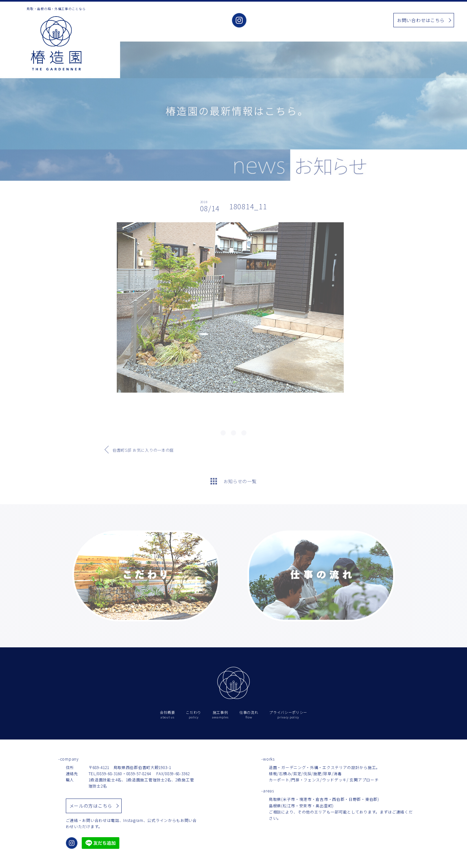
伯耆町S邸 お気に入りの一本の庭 (143, 450)
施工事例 (314, 21)
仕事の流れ (365, 21)
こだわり (290, 21)
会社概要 (266, 21)
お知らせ (339, 21)
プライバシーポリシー (288, 715)
